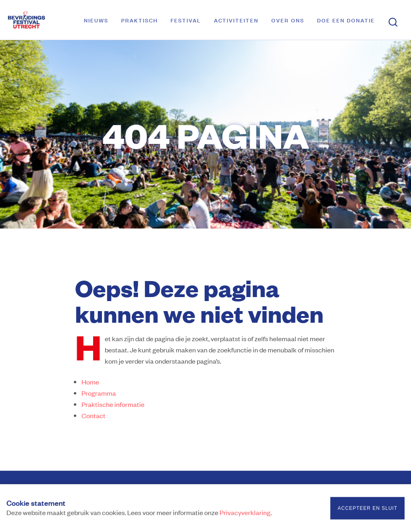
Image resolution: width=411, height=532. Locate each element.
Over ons (288, 20)
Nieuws (96, 20)
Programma (99, 393)
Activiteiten (236, 20)
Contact (94, 415)
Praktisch (139, 20)
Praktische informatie (113, 404)
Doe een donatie (346, 20)
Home (90, 382)
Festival (186, 20)
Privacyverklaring (245, 513)
